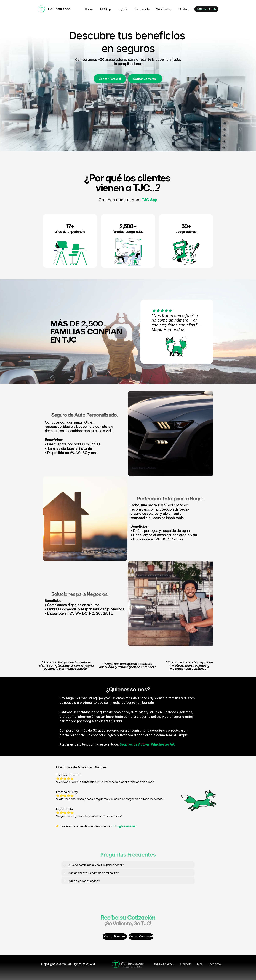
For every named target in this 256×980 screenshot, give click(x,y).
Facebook (215, 964)
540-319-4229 (164, 964)
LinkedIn (186, 964)
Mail (200, 964)
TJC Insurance (59, 9)
